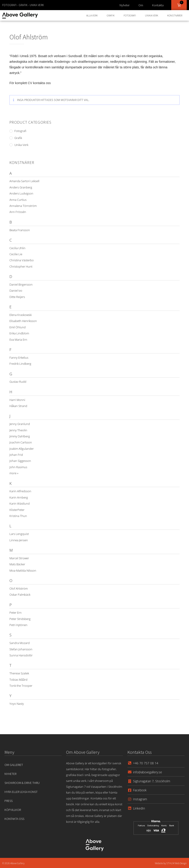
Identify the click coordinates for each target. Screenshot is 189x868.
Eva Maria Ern (18, 340)
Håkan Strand (18, 406)
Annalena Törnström (23, 206)
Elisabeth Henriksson (23, 321)
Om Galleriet (14, 765)
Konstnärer (175, 15)
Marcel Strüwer (19, 558)
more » (14, 473)
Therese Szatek (19, 673)
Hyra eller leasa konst (21, 792)
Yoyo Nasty (17, 704)
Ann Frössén (18, 212)
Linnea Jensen (19, 540)
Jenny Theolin (18, 430)
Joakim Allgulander (22, 449)
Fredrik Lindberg (20, 364)
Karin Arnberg (19, 497)
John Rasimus (18, 467)
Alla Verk (92, 15)
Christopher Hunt (21, 266)
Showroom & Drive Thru (22, 783)
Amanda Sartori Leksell (24, 181)
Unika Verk (152, 15)
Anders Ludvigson (21, 193)
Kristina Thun (18, 516)
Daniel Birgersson (21, 284)
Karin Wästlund (20, 503)
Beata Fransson (20, 230)
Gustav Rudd (18, 382)
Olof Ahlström (19, 588)
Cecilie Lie (16, 254)
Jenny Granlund (20, 424)
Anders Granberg (21, 187)
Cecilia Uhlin (17, 248)
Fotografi (130, 15)
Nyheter (125, 5)
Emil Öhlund (18, 327)
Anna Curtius (18, 200)
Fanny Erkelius (19, 358)
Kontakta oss (14, 819)
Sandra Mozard (20, 643)
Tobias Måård (18, 680)
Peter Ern (16, 613)
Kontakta (158, 5)
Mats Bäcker (17, 564)
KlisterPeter (17, 510)
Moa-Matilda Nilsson (23, 570)
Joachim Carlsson (21, 442)
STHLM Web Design (176, 863)
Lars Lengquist (19, 534)
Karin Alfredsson (20, 491)
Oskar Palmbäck (20, 595)
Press (9, 801)
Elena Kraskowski (21, 315)
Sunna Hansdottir (21, 655)
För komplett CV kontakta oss (30, 83)
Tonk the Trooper (21, 686)
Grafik (111, 15)
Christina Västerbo (22, 260)
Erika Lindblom (19, 333)
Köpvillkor (13, 810)
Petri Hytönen (18, 625)
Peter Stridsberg (20, 619)
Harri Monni (17, 400)
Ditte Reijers (17, 297)
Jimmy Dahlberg (20, 436)
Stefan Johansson (21, 649)
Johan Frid (16, 455)
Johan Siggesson (20, 461)
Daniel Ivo (16, 291)
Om (141, 5)
